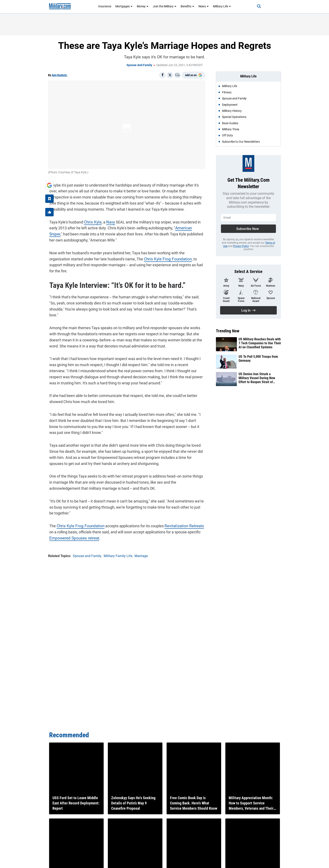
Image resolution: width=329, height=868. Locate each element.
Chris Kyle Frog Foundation (143, 258)
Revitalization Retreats (179, 513)
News (204, 6)
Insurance (105, 6)
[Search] (256, 6)
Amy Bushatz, (59, 75)
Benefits (187, 6)
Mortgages (124, 6)
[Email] (178, 75)
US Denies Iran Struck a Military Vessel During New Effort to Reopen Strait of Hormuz (257, 378)
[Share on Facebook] (162, 75)
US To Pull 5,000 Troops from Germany (258, 359)
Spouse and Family (139, 65)
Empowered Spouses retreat (72, 525)
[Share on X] (170, 75)
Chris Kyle (91, 221)
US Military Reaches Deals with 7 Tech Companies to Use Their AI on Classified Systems (260, 343)
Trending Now (228, 331)
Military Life (222, 6)
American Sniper (187, 227)
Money (143, 6)
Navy (108, 221)
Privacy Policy (241, 246)
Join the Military (165, 6)
